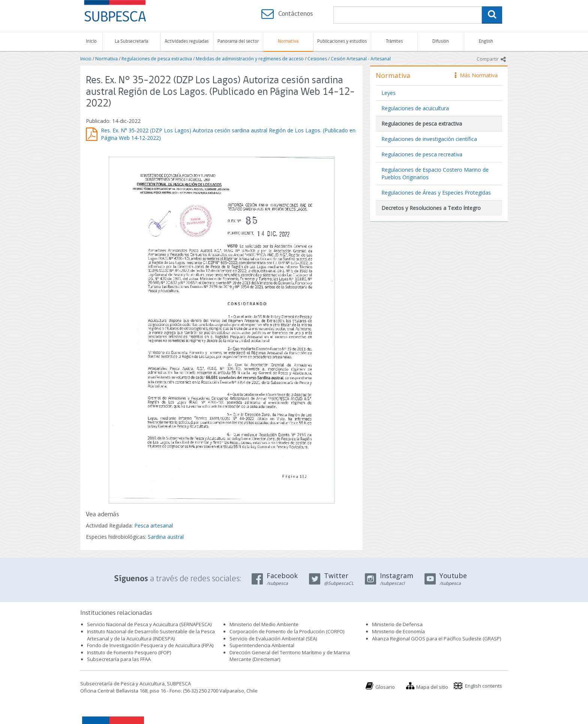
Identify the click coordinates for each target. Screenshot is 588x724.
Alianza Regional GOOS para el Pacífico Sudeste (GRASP (436, 639)
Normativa (288, 41)
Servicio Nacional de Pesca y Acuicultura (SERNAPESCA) (149, 624)
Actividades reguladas (187, 41)
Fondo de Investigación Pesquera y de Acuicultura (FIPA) (150, 645)
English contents (484, 686)
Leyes (388, 93)
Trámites (394, 41)
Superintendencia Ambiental (262, 645)
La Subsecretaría (131, 41)
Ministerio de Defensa (397, 624)
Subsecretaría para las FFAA (119, 659)
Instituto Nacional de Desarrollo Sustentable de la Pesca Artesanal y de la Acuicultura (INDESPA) (151, 635)
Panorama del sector (238, 41)
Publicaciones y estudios (342, 41)
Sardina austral (166, 537)
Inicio (91, 41)
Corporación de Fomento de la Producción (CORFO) (287, 631)
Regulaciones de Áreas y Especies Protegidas (436, 193)
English (486, 41)
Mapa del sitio (432, 687)
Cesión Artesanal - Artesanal (361, 59)
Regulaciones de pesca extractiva (157, 59)
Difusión (441, 41)
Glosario (385, 687)
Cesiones (317, 59)
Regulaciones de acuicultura (415, 108)
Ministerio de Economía (398, 631)
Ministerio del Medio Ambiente (264, 624)
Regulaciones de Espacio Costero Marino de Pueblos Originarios (435, 173)
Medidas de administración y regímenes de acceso (250, 59)
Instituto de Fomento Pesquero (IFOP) (129, 652)
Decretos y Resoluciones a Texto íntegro (431, 208)
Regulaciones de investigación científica (429, 139)
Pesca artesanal (154, 525)
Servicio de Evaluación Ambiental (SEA (273, 639)
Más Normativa (476, 75)
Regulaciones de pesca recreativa (422, 154)
